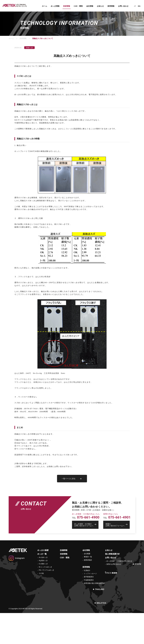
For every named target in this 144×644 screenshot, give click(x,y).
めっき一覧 (42, 554)
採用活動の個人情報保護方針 (94, 583)
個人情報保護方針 (112, 554)
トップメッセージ (90, 574)
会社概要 (87, 554)
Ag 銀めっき (43, 560)
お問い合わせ (123, 6)
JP (135, 6)
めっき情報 (55, 6)
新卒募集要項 (89, 577)
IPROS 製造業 (111, 573)
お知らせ (100, 6)
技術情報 (67, 6)
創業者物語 (88, 560)
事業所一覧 (88, 557)
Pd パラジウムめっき (46, 570)
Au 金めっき (43, 557)
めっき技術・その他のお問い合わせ (119, 561)
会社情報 (90, 6)
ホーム (45, 6)
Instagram (20, 558)
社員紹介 (87, 570)
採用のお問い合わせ (114, 564)
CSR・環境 (78, 6)
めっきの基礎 (43, 550)
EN (139, 6)
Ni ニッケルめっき (45, 567)
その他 (41, 573)
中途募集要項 (89, 580)
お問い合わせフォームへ (86, 525)
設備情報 (64, 550)
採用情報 (111, 6)
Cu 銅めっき (43, 564)
